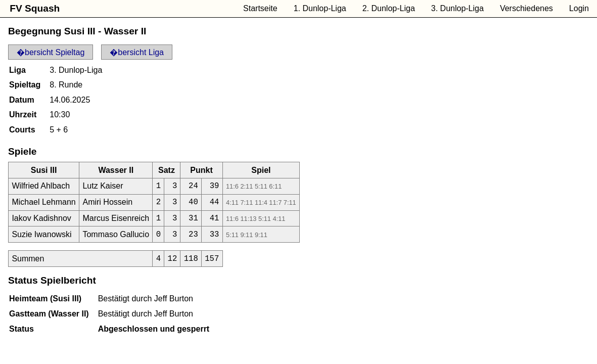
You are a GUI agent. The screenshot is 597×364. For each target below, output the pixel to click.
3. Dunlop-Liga (457, 8)
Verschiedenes (526, 8)
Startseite (260, 8)
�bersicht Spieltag (51, 52)
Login (579, 8)
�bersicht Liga (137, 52)
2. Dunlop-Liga (389, 8)
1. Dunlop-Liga (320, 8)
